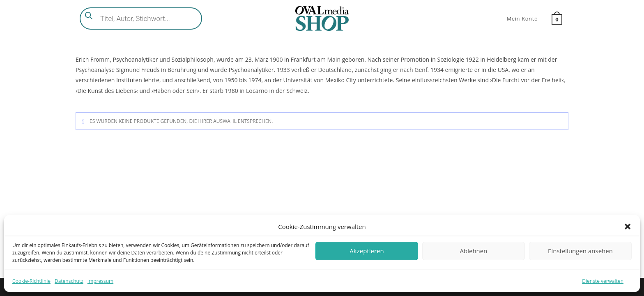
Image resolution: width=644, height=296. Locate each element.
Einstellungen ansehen (580, 251)
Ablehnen (474, 251)
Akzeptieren (367, 251)
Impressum (100, 281)
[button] (628, 227)
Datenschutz (69, 281)
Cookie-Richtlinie (31, 281)
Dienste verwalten (603, 281)
